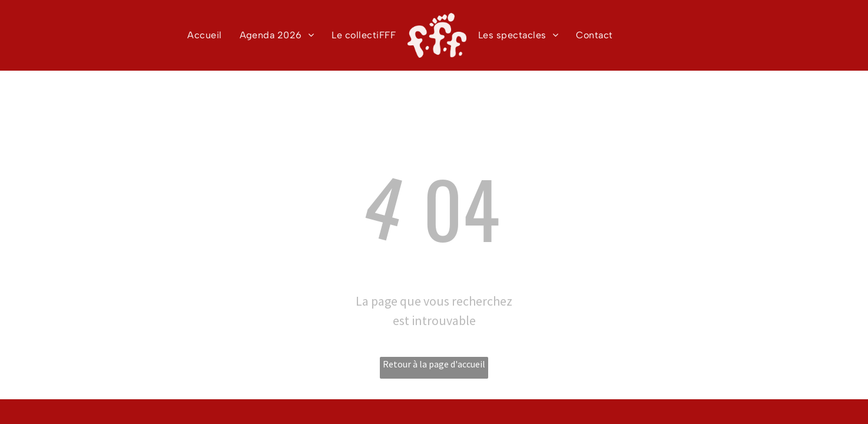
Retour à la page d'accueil (434, 364)
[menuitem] (204, 35)
